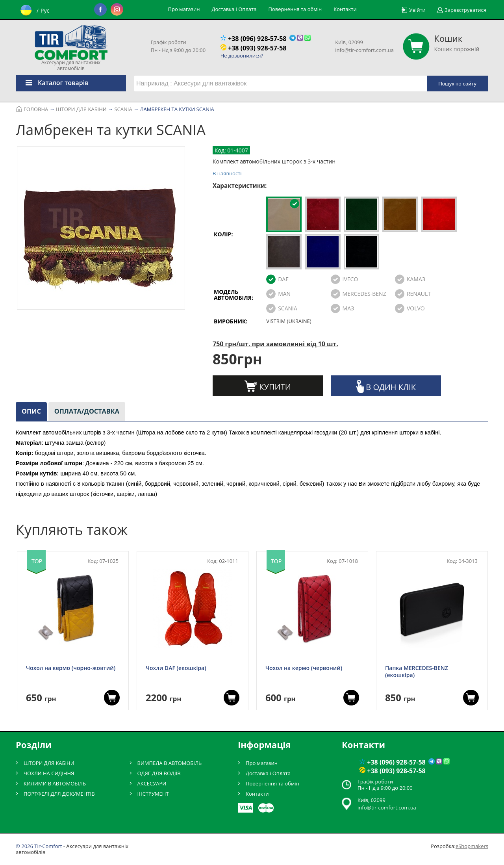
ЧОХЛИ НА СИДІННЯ (49, 773)
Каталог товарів (52, 83)
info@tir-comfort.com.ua (364, 50)
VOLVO (416, 308)
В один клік (386, 386)
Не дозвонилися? (242, 56)
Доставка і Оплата (234, 9)
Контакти (345, 9)
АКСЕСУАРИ (152, 783)
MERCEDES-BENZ (364, 294)
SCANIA (288, 308)
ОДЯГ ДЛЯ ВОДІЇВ (159, 773)
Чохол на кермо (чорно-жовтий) (71, 668)
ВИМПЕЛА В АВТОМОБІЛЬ (170, 763)
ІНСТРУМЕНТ (153, 794)
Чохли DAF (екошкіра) (176, 668)
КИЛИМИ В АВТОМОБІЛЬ (55, 783)
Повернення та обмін (295, 9)
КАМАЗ (416, 279)
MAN (284, 294)
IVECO (350, 279)
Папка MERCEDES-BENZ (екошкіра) (417, 672)
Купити (268, 386)
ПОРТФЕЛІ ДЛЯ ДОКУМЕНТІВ (59, 794)
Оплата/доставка (87, 411)
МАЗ (348, 308)
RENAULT (419, 294)
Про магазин (184, 9)
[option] (101, 229)
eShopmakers (472, 846)
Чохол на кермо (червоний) (304, 668)
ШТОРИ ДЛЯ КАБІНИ (49, 763)
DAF (283, 279)
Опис (31, 411)
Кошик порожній (457, 43)
